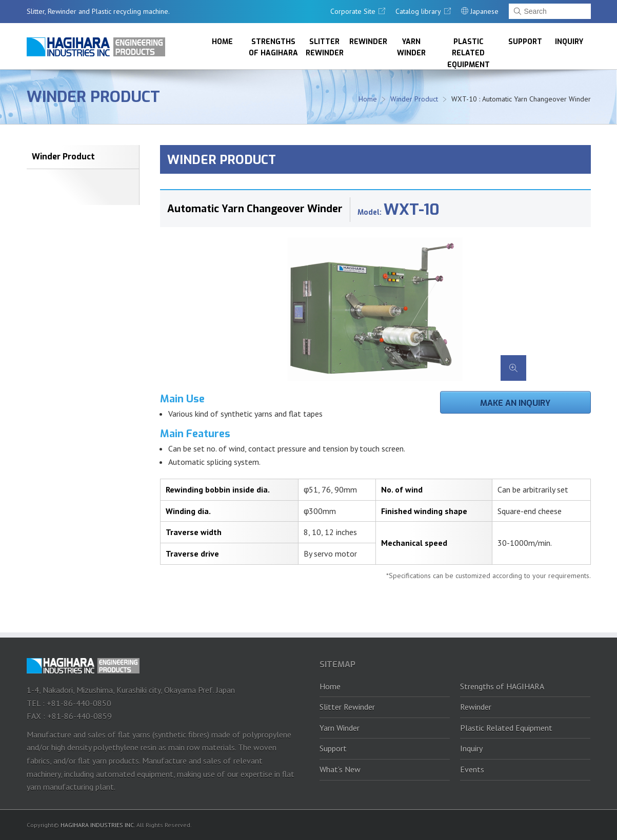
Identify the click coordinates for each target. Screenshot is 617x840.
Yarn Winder (411, 47)
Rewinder (368, 42)
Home (222, 42)
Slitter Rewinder (325, 47)
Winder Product (93, 97)
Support (525, 42)
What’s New (340, 769)
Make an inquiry (515, 403)
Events (472, 769)
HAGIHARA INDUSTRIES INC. (98, 825)
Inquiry (569, 42)
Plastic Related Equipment (469, 53)
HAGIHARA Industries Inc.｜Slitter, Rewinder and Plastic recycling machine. (96, 47)
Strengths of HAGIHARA (273, 47)
